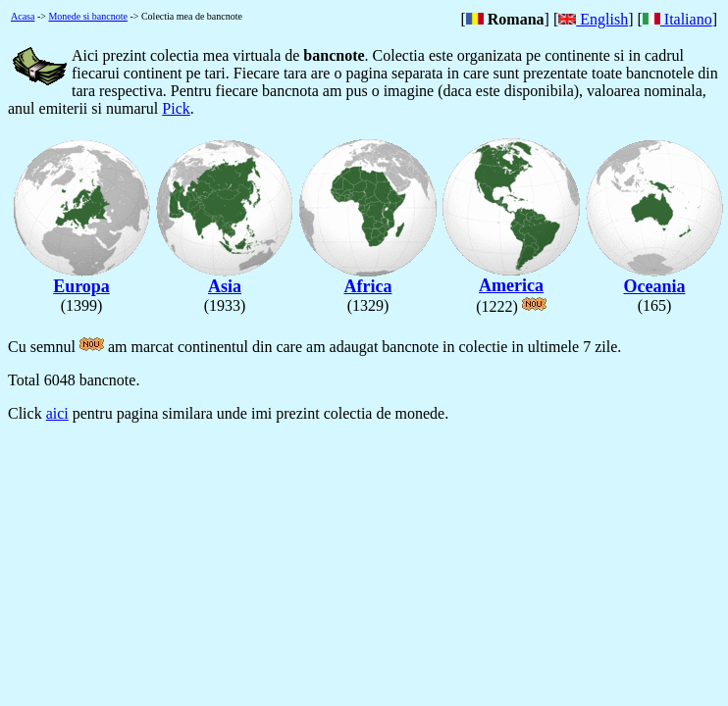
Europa (81, 278)
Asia (225, 278)
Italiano (677, 19)
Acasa (23, 16)
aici (57, 413)
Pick (176, 108)
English (593, 19)
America (511, 277)
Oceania (654, 278)
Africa (368, 278)
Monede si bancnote (88, 16)
